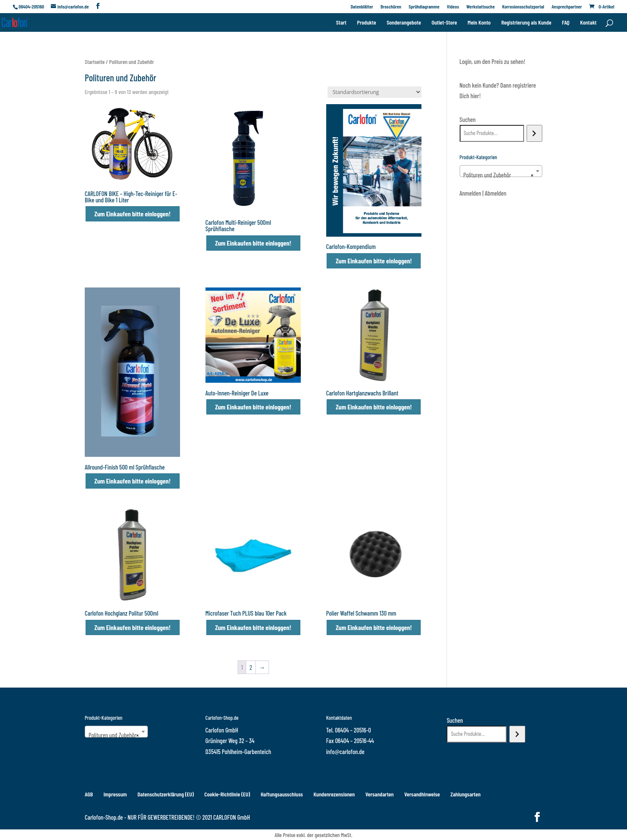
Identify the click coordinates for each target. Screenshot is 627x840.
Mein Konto (479, 23)
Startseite (95, 62)
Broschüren (391, 7)
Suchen (468, 119)
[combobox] (501, 171)
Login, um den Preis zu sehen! (492, 61)
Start (341, 23)
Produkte (367, 23)
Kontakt (588, 23)
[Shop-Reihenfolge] (375, 92)
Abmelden (495, 193)
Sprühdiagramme (424, 7)
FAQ (566, 23)
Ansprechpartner (567, 7)
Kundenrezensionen (334, 794)
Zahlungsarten (465, 794)
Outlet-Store (444, 23)
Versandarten (379, 794)
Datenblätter (362, 7)
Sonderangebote (404, 23)
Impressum (115, 794)
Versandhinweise (422, 794)
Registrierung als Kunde (526, 23)
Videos (453, 7)
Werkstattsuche (481, 7)
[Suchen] (534, 133)
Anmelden (470, 193)
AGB (89, 794)
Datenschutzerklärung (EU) (165, 794)
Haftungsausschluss (282, 794)
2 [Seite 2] (251, 667)
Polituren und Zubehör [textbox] (498, 175)
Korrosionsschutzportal (523, 7)
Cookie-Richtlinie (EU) (227, 794)
